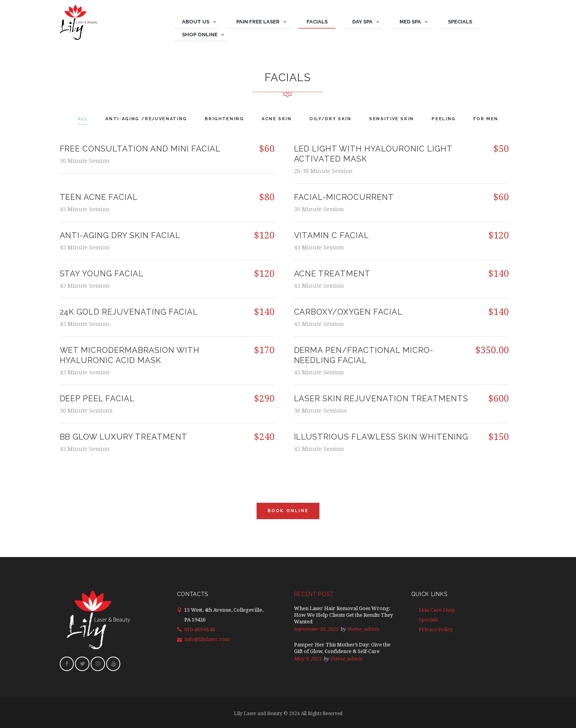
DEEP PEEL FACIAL (97, 399)
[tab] (75, 119)
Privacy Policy (436, 629)
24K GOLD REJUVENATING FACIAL (129, 312)
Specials (428, 620)
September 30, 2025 (316, 629)
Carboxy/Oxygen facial (349, 312)
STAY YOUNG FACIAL (102, 274)
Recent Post (314, 594)
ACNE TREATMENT (333, 274)
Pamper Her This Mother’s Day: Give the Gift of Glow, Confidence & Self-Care (342, 648)
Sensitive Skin (395, 119)
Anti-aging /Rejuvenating (141, 119)
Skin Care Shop (437, 610)
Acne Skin (276, 119)
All (75, 119)
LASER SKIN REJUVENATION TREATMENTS (381, 399)
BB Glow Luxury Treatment (124, 437)
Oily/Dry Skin (331, 119)
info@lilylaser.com (207, 639)
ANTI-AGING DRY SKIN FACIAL (120, 235)
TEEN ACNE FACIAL (99, 197)
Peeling (449, 119)
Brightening (221, 119)
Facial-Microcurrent (344, 197)
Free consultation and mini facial (140, 149)
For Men (494, 119)
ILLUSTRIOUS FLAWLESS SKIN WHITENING (381, 437)
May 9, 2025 (308, 659)
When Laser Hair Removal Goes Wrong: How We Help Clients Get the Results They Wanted (343, 615)
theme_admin (363, 629)
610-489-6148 (200, 629)
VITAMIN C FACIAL (332, 235)
